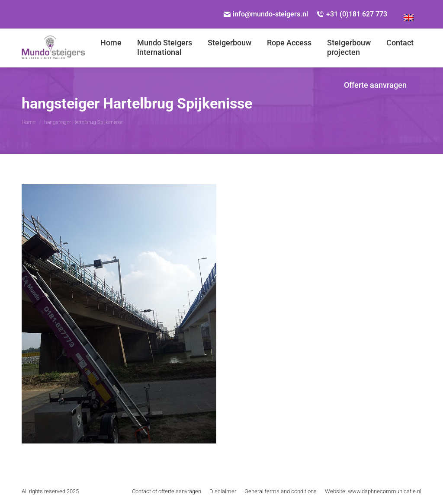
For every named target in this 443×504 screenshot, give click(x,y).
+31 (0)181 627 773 (352, 14)
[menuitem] (409, 14)
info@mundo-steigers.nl (266, 14)
